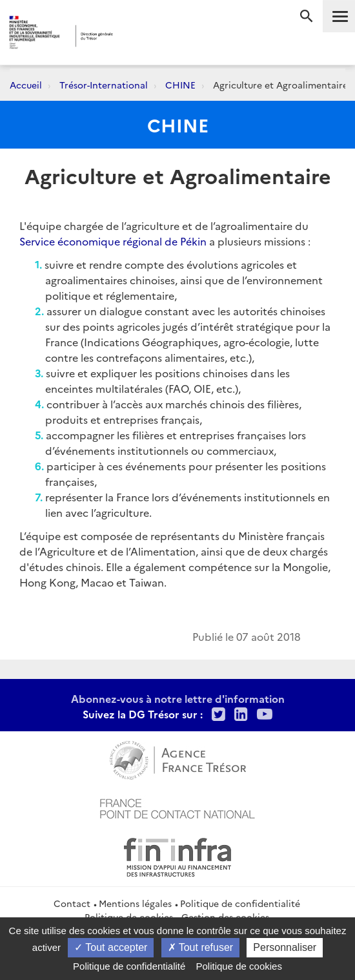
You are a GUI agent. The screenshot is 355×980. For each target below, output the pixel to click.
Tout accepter (111, 947)
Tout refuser (201, 947)
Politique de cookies (239, 966)
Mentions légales (135, 903)
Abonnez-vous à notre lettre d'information (178, 698)
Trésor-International (104, 85)
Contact (72, 903)
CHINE (180, 85)
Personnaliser (285, 947)
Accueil (26, 85)
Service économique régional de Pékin (113, 241)
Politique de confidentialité (240, 903)
